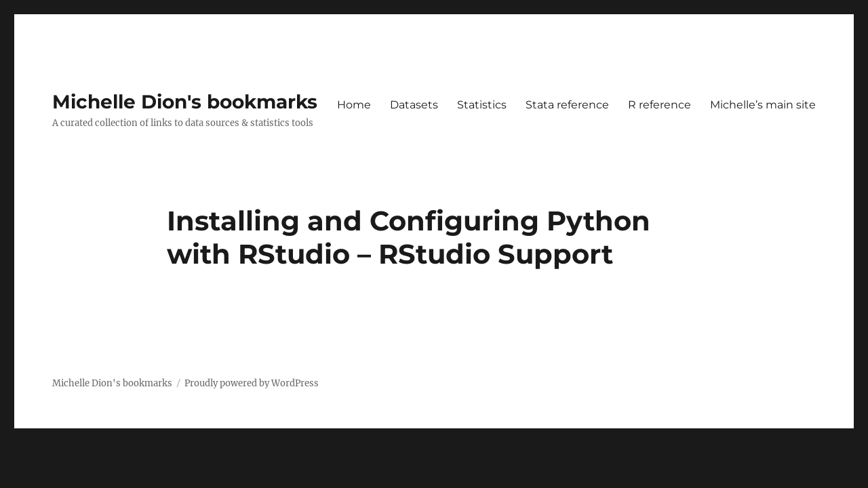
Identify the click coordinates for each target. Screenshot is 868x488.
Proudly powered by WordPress (252, 383)
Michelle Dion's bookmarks (185, 102)
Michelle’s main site (763, 105)
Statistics (482, 105)
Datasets (414, 105)
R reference (659, 105)
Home (354, 105)
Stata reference (567, 105)
